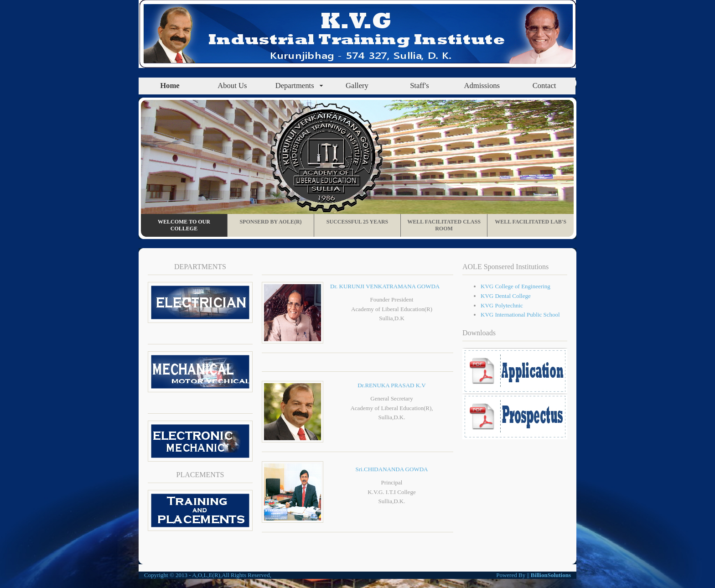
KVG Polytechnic (502, 305)
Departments (295, 86)
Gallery (357, 86)
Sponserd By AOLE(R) (270, 222)
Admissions (482, 86)
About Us (232, 86)
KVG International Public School (520, 315)
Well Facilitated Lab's (531, 222)
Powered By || (513, 575)
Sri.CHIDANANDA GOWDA (392, 469)
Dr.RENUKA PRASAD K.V (392, 385)
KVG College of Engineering (516, 286)
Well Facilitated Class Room (444, 225)
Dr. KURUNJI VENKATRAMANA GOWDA (385, 286)
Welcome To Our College (184, 225)
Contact (544, 86)
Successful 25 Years (357, 222)
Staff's (419, 86)
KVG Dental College (506, 296)
